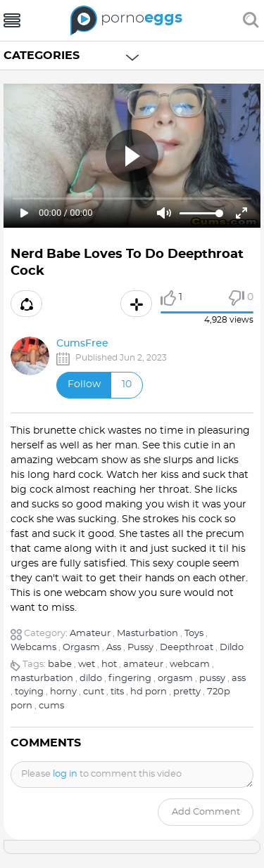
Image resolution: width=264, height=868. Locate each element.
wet (87, 665)
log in (65, 774)
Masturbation (147, 634)
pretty (187, 692)
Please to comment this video (101, 774)
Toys (194, 634)
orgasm (175, 679)
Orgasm (81, 648)
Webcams (33, 648)
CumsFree (82, 344)
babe (60, 665)
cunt (94, 692)
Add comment (206, 812)
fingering (130, 679)
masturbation (42, 679)
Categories (42, 56)
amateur (143, 665)
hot (109, 665)
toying (29, 692)
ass (239, 679)
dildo (91, 679)
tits (117, 692)
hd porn (149, 692)
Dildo (232, 648)
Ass (114, 648)
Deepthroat (187, 648)
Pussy (140, 648)
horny (63, 692)
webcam (190, 665)
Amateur (90, 634)
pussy (212, 679)
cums (51, 706)
